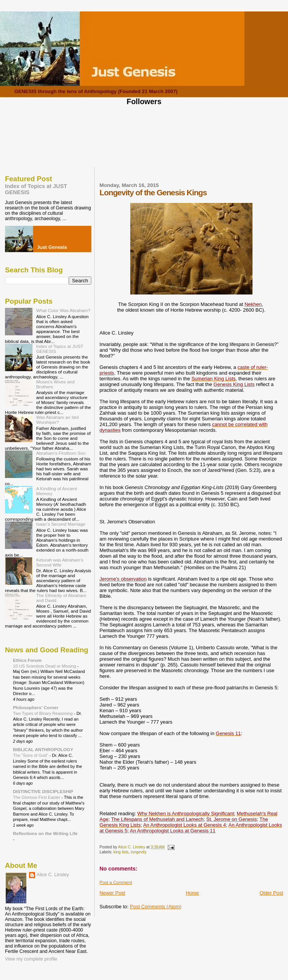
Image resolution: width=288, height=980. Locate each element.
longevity (139, 852)
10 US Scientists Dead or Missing (45, 666)
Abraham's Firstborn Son (61, 453)
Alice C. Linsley (53, 875)
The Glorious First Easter (37, 797)
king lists (121, 852)
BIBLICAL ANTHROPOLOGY (43, 749)
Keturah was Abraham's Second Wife (60, 562)
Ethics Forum (27, 660)
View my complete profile (31, 959)
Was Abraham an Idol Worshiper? (58, 420)
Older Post (271, 893)
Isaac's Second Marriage (61, 524)
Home (192, 893)
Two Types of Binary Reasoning (43, 713)
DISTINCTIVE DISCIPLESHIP (43, 791)
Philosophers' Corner (36, 707)
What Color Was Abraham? (63, 310)
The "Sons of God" (31, 755)
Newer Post (112, 893)
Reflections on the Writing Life (45, 833)
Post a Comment (116, 882)
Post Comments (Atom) (156, 907)
